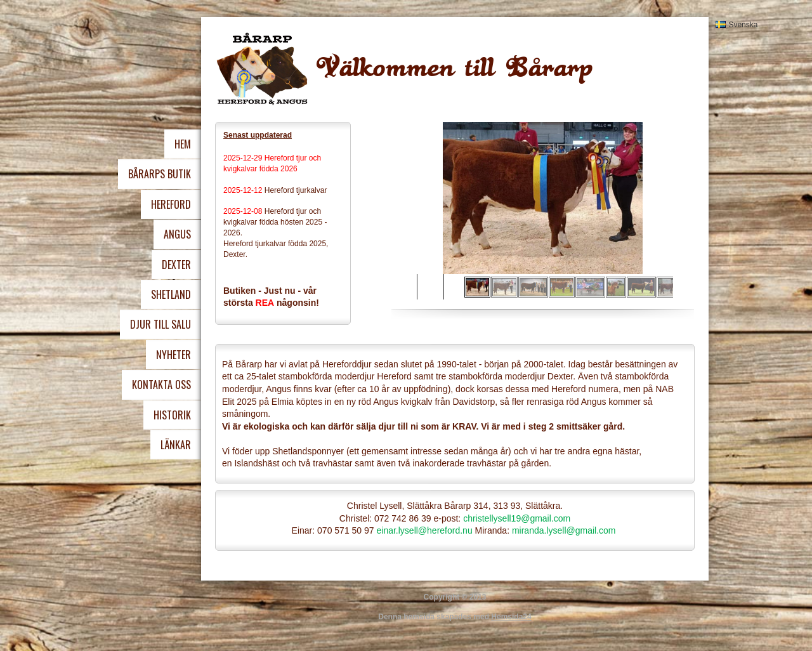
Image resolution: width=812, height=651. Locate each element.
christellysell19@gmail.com (517, 518)
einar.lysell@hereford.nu (424, 530)
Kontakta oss (161, 385)
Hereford (171, 204)
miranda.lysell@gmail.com (564, 530)
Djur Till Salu (160, 324)
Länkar (176, 445)
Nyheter (174, 355)
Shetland (171, 294)
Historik (172, 415)
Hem (183, 144)
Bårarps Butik (160, 174)
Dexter (176, 265)
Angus (177, 234)
